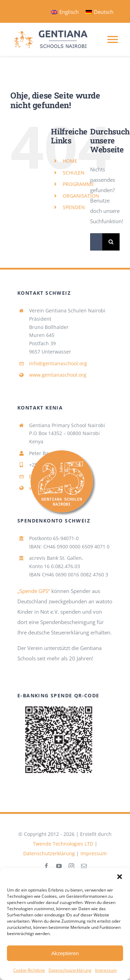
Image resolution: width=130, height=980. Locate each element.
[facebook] (46, 866)
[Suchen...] (96, 242)
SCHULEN (74, 173)
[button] (120, 877)
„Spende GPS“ (34, 591)
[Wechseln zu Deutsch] (99, 12)
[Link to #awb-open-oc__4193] (71, 481)
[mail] (84, 866)
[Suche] (111, 242)
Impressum (106, 970)
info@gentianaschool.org (58, 363)
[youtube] (59, 866)
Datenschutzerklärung (70, 970)
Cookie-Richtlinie (29, 970)
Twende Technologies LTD (63, 844)
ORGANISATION (81, 196)
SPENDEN (74, 207)
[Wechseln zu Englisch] (65, 12)
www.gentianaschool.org (58, 375)
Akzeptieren (65, 953)
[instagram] (71, 866)
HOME (70, 161)
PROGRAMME (78, 184)
